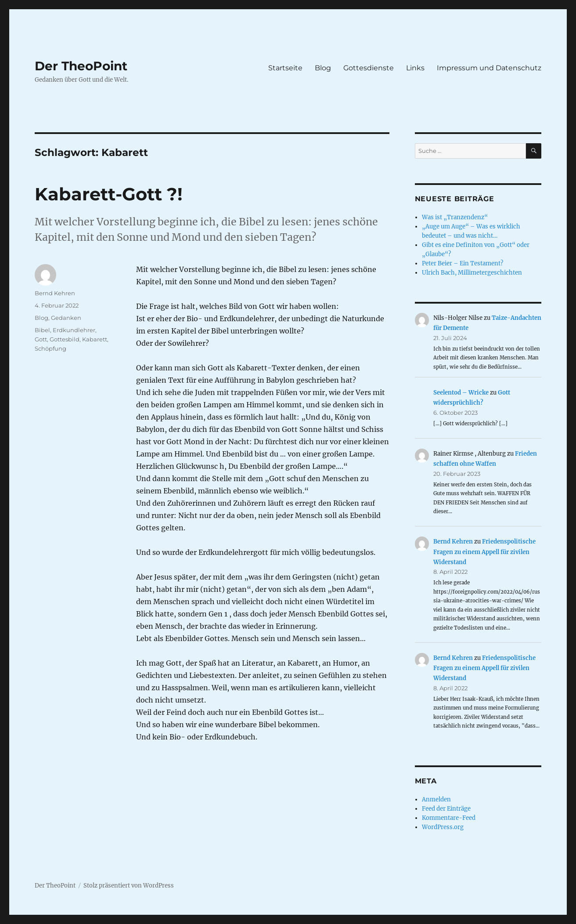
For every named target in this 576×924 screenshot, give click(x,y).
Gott (41, 339)
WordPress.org (443, 827)
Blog (323, 68)
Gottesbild (65, 339)
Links (415, 68)
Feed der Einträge (446, 809)
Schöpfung (50, 348)
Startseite (285, 68)
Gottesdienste (369, 68)
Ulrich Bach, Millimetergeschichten (472, 273)
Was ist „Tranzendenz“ (455, 217)
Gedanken (66, 318)
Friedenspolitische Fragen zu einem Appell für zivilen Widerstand (484, 552)
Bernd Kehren (55, 293)
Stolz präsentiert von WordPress (129, 886)
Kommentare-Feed (449, 818)
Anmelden (436, 799)
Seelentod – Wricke (461, 393)
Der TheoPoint (81, 66)
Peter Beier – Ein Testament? (463, 263)
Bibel (42, 330)
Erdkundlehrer (74, 330)
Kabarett (95, 339)
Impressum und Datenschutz (489, 68)
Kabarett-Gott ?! (109, 194)
